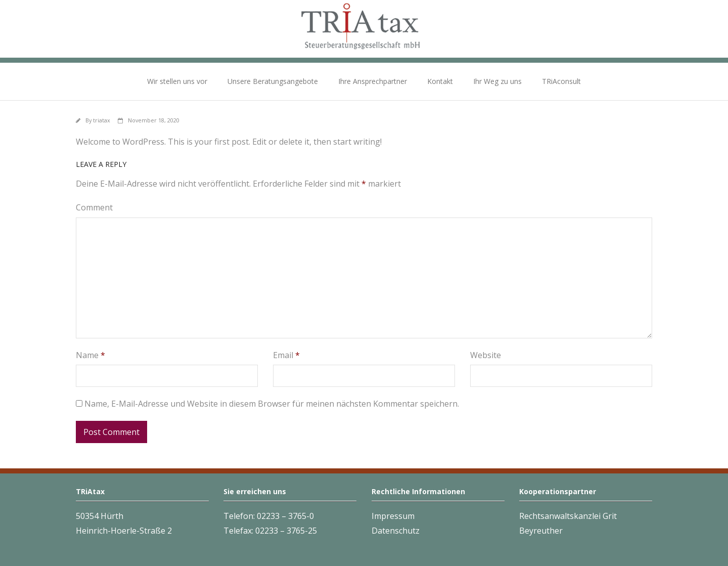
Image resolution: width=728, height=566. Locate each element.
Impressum (393, 516)
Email (286, 355)
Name (90, 355)
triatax (102, 120)
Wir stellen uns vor (177, 81)
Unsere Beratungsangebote (273, 81)
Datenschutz (396, 531)
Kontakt (440, 81)
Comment (94, 207)
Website (486, 355)
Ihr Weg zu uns (497, 81)
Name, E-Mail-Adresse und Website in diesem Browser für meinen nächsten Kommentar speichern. (272, 404)
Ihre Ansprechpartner (373, 81)
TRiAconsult (561, 81)
